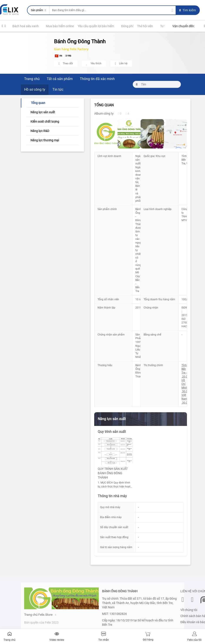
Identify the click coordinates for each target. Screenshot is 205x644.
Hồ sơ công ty (35, 89)
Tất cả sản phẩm (60, 79)
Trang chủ (32, 79)
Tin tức (58, 89)
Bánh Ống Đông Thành (80, 42)
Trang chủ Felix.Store (40, 615)
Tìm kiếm (187, 10)
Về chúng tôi (189, 610)
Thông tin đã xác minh (97, 79)
